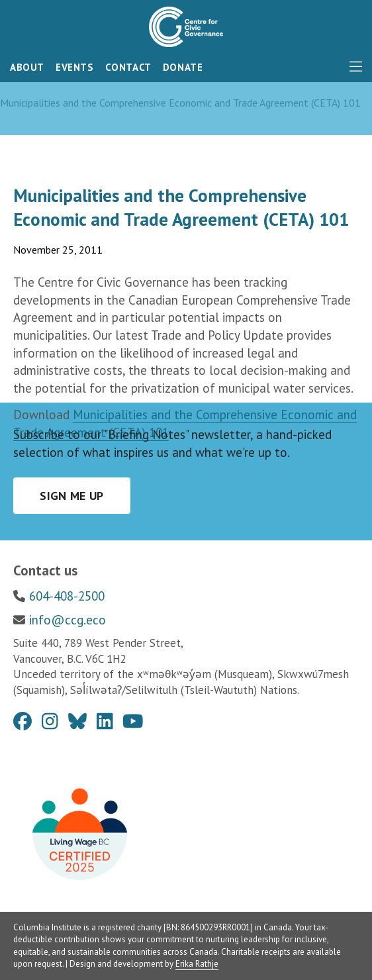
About (27, 67)
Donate (183, 67)
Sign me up (72, 496)
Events (75, 67)
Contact (128, 67)
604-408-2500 (67, 596)
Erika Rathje (197, 964)
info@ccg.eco (68, 620)
